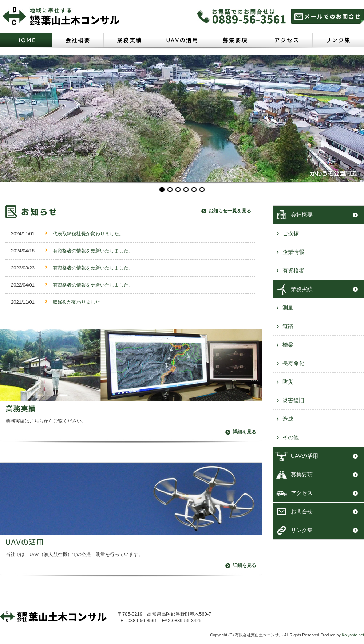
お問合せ (302, 511)
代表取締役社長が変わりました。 (88, 234)
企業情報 (293, 252)
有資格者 (293, 270)
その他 (291, 437)
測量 (288, 307)
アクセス (302, 493)
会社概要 (302, 215)
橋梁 (288, 345)
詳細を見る (244, 432)
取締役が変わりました (76, 302)
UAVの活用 (304, 456)
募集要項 (302, 474)
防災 (288, 382)
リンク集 (302, 530)
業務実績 (302, 289)
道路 (288, 326)
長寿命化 (293, 363)
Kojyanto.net (353, 635)
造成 (288, 419)
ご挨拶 (291, 233)
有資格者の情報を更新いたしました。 (93, 251)
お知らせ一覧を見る (230, 211)
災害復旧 (293, 400)
